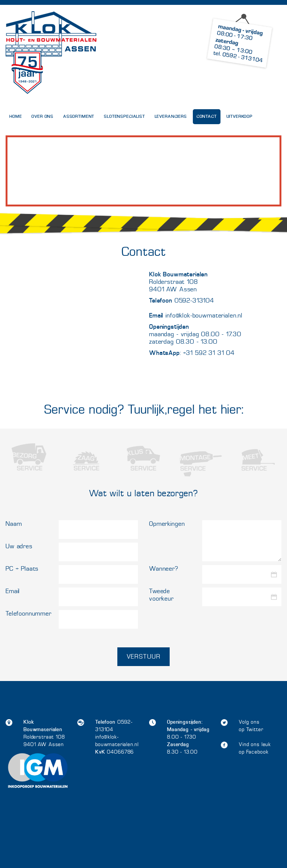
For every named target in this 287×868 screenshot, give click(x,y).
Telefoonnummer (25, 614)
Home (16, 116)
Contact (207, 116)
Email (13, 591)
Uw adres (19, 546)
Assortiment (79, 116)
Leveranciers (171, 116)
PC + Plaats (22, 569)
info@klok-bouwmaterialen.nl (204, 315)
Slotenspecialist (124, 116)
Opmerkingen (167, 524)
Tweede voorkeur (161, 595)
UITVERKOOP (240, 116)
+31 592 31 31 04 (209, 353)
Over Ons (42, 116)
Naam (14, 524)
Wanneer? (164, 569)
